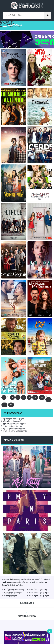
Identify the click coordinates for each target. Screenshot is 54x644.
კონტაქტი (27, 627)
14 (18, 403)
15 (24, 403)
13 (11, 403)
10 (38, 397)
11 (45, 397)
